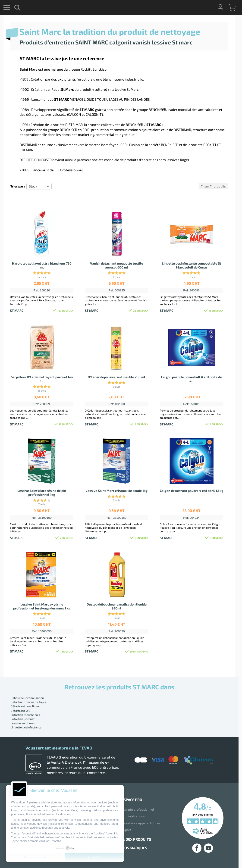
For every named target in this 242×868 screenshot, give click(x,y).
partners (35, 802)
